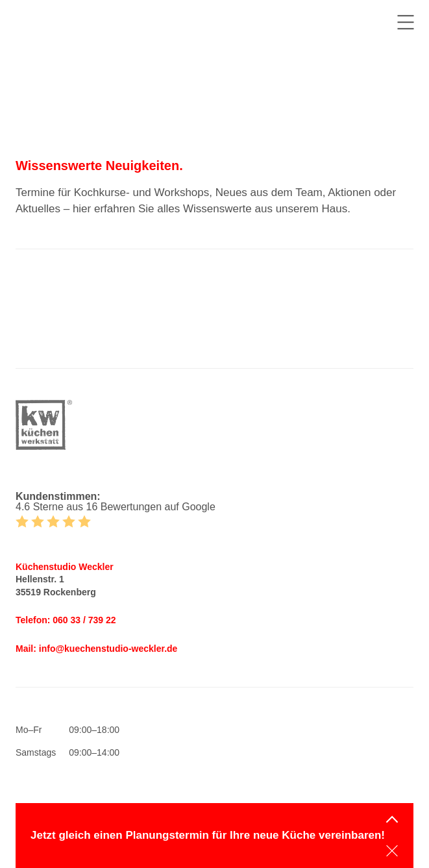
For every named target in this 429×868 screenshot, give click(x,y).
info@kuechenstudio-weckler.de (108, 649)
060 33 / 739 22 (84, 620)
